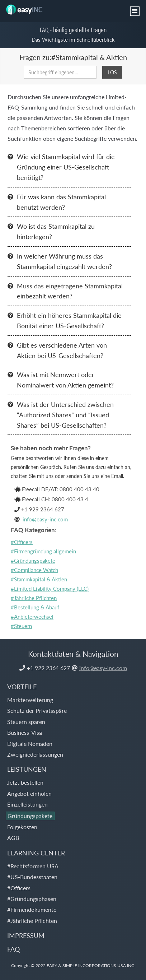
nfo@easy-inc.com (103, 668)
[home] (26, 8)
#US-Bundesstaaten (32, 877)
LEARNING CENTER (36, 853)
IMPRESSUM (26, 935)
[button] (135, 11)
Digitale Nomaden (30, 744)
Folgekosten (22, 827)
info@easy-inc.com (45, 519)
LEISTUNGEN (27, 769)
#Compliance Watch (34, 570)
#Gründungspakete (33, 560)
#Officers (22, 542)
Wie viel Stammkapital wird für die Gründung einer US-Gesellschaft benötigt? (66, 167)
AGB (13, 838)
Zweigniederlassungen (35, 754)
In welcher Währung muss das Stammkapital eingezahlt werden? (64, 261)
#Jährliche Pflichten (34, 598)
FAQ (13, 949)
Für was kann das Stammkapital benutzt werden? (61, 202)
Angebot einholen (29, 793)
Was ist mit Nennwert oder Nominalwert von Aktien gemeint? (65, 380)
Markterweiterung (30, 700)
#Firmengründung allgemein (43, 551)
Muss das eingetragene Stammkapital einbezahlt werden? (70, 291)
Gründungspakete (30, 816)
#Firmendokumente (32, 909)
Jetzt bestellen (25, 782)
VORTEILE (22, 686)
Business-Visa (25, 732)
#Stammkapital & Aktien (39, 579)
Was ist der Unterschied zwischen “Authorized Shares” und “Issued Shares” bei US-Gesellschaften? (65, 415)
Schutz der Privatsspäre (37, 710)
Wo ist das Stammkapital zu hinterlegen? (56, 231)
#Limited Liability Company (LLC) (50, 588)
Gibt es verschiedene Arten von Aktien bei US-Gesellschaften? (62, 350)
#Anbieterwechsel (32, 616)
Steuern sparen (26, 722)
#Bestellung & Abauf (35, 607)
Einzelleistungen (27, 804)
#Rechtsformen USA (33, 866)
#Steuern (21, 626)
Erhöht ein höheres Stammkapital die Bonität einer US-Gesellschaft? (69, 320)
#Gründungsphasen (32, 899)
